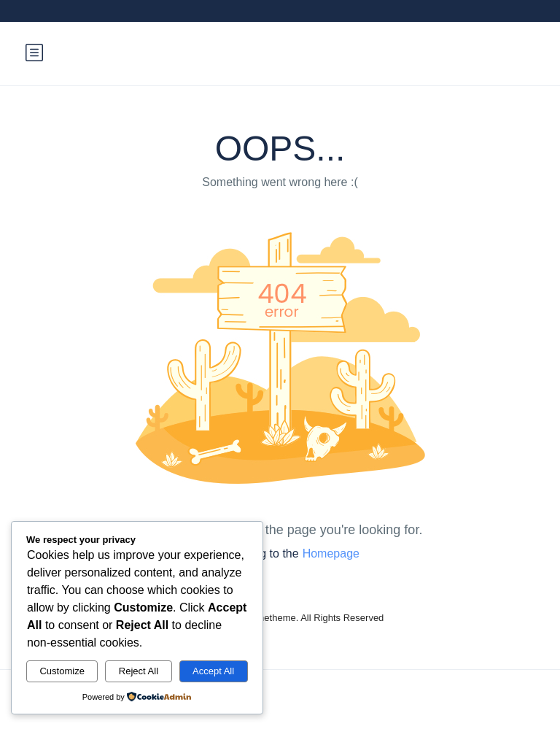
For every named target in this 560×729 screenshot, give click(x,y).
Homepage (331, 553)
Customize (62, 671)
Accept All (213, 671)
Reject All (139, 671)
